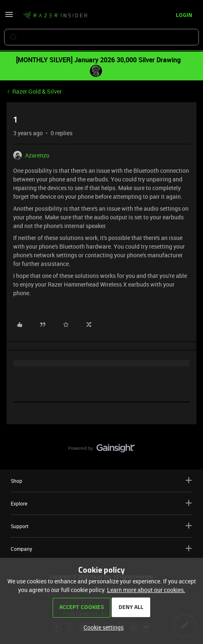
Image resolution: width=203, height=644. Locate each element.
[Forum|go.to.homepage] (55, 16)
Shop (101, 481)
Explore (101, 503)
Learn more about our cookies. (146, 590)
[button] (9, 17)
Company (101, 549)
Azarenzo (37, 155)
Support (101, 526)
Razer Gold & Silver (37, 91)
